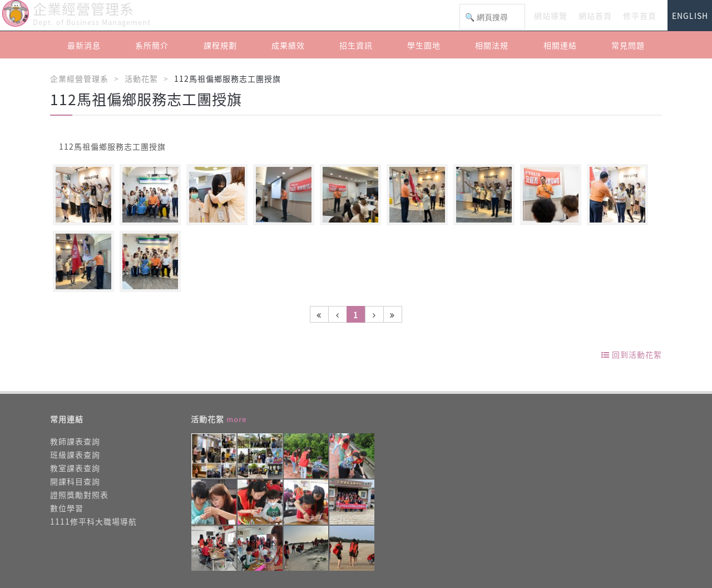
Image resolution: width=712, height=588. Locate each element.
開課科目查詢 (75, 481)
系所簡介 (152, 45)
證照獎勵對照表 (79, 495)
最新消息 (84, 45)
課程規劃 (220, 45)
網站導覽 (551, 16)
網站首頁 (595, 16)
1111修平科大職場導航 (93, 521)
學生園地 (424, 45)
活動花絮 (141, 78)
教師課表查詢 (75, 441)
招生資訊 (356, 45)
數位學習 (67, 508)
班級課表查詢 (75, 454)
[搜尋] (492, 17)
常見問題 (628, 45)
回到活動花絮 (632, 354)
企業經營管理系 (79, 78)
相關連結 (560, 45)
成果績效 (288, 45)
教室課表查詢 (75, 468)
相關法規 (492, 45)
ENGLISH (690, 16)
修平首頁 (640, 16)
